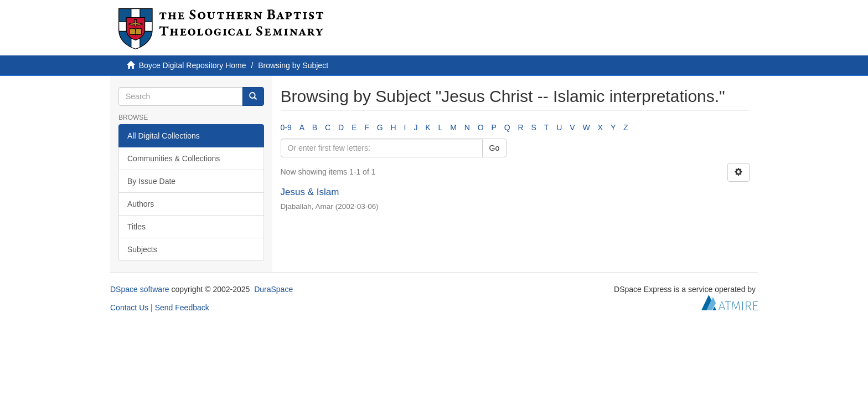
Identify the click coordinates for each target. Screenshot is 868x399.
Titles (136, 227)
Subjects (142, 249)
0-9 (286, 127)
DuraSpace (273, 289)
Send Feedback (182, 308)
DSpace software (140, 289)
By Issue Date (151, 181)
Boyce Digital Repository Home (193, 65)
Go (495, 148)
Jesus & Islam (310, 192)
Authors (141, 204)
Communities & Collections (174, 158)
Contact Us (129, 308)
